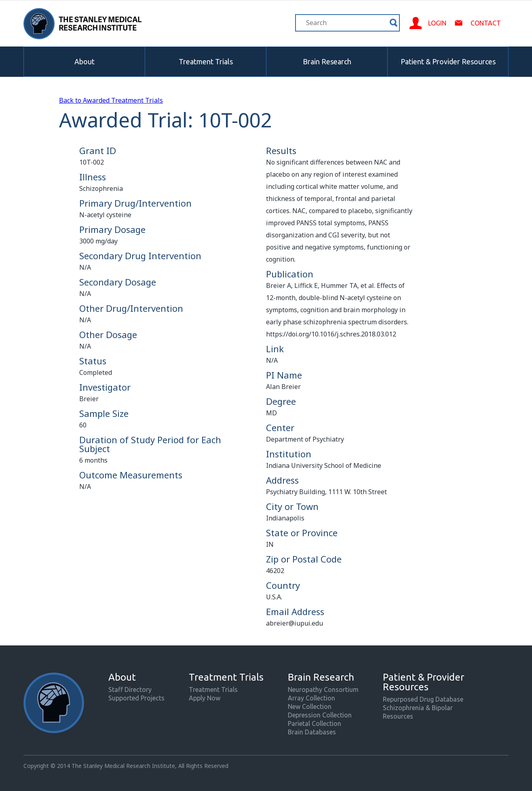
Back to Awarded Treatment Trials (111, 100)
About (84, 61)
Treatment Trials (206, 61)
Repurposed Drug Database (423, 699)
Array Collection (311, 698)
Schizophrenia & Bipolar (418, 708)
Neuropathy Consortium (323, 689)
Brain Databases (312, 732)
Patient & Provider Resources (448, 61)
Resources (398, 716)
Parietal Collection (315, 723)
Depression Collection (320, 715)
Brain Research (327, 61)
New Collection (310, 706)
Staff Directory (130, 689)
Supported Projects (136, 698)
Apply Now (205, 698)
